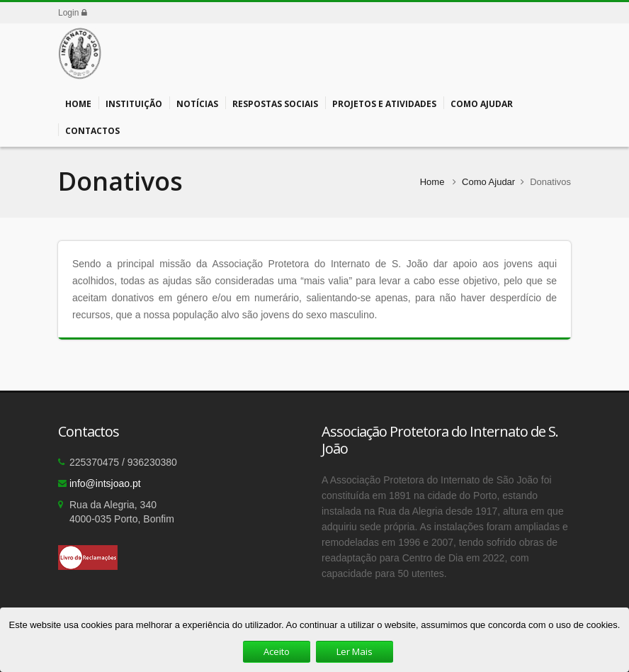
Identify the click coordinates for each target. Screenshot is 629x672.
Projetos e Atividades (384, 103)
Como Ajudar (482, 103)
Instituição (134, 103)
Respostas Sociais (275, 103)
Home (78, 103)
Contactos (92, 130)
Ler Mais (355, 651)
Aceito (277, 651)
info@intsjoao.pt (105, 483)
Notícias (197, 103)
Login (73, 13)
